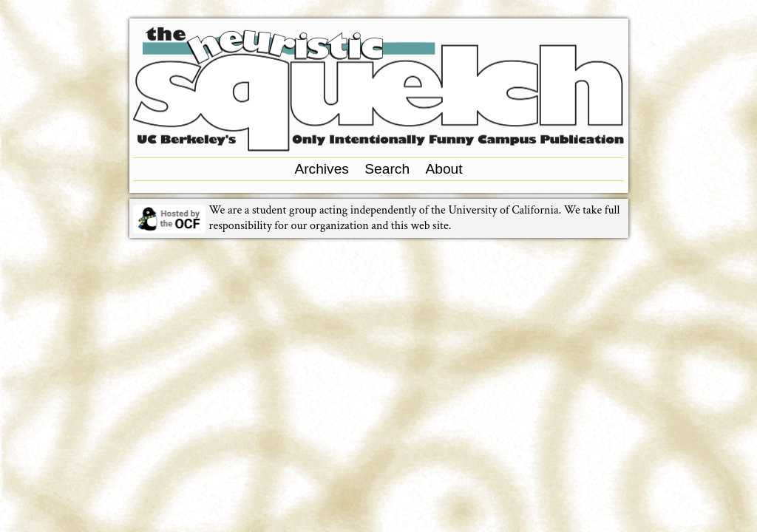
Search (387, 169)
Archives (322, 169)
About (444, 169)
